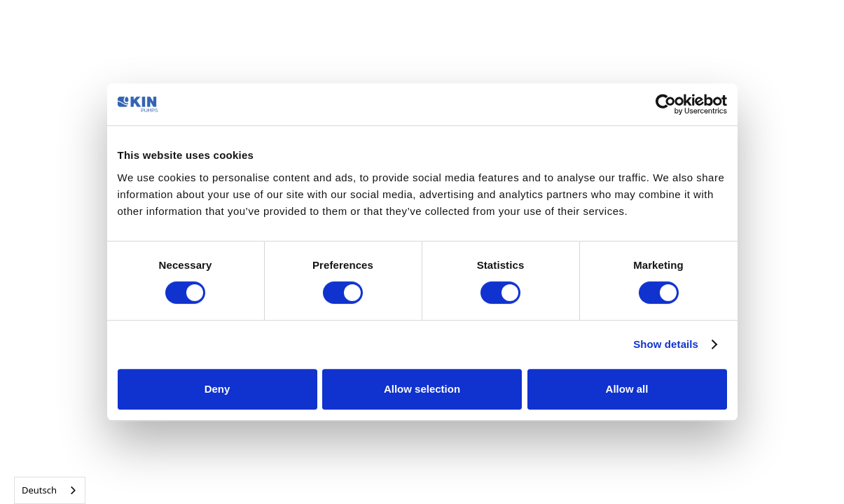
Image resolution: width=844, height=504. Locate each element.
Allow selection (422, 389)
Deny (217, 389)
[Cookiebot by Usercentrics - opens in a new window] (666, 104)
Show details (666, 344)
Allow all (627, 389)
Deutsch (39, 490)
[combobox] (50, 490)
